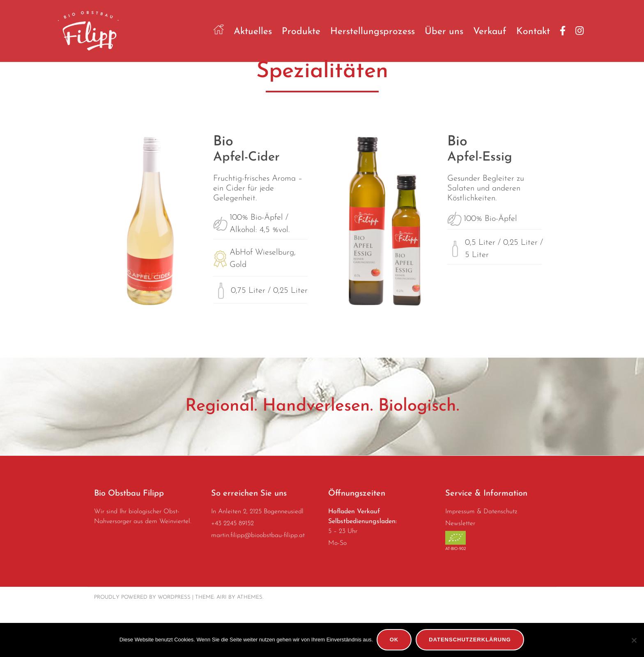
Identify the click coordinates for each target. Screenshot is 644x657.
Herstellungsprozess (373, 32)
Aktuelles (253, 32)
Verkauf (490, 32)
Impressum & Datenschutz (481, 561)
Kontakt (533, 32)
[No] (634, 640)
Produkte (301, 32)
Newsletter (460, 573)
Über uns (444, 32)
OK (395, 640)
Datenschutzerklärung (471, 640)
